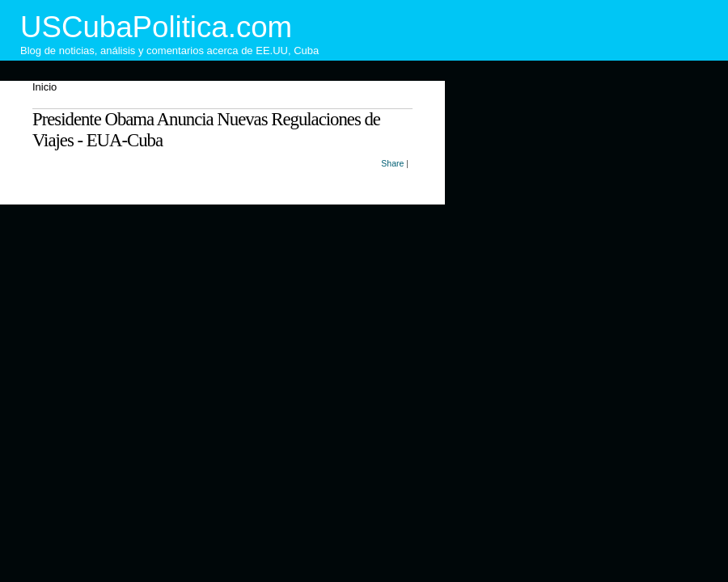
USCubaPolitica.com (156, 27)
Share (392, 163)
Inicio (44, 87)
